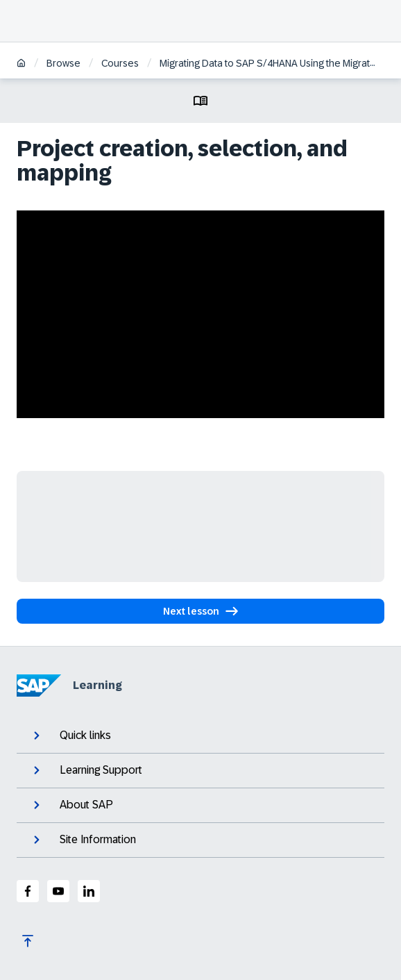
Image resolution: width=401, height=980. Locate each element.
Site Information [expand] (83, 840)
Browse (63, 63)
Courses (120, 63)
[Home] (21, 64)
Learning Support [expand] (86, 770)
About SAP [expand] (72, 805)
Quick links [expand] (71, 736)
